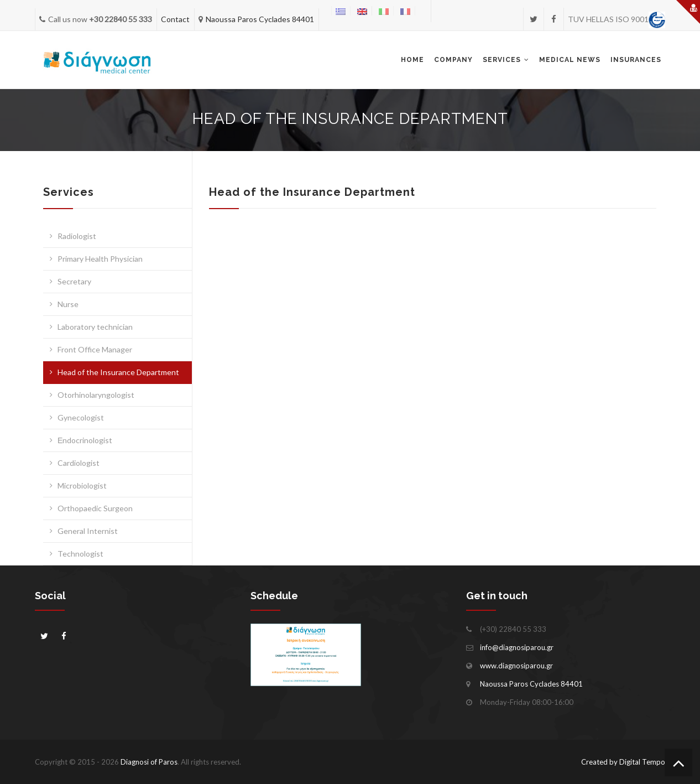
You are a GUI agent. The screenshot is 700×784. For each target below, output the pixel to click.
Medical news (570, 60)
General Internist (88, 531)
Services (502, 60)
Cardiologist (79, 463)
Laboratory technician (95, 327)
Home (412, 60)
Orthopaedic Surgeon (95, 508)
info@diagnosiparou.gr (517, 647)
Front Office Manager (95, 349)
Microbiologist (82, 486)
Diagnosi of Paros (149, 762)
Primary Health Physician (100, 259)
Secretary (74, 281)
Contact (175, 19)
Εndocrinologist (85, 440)
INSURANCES (636, 60)
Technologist (80, 554)
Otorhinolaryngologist (96, 395)
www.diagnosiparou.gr (516, 666)
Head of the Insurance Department (118, 372)
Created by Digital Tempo (623, 762)
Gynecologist (81, 417)
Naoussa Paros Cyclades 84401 (260, 19)
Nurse (68, 304)
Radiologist (77, 236)
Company (453, 60)
